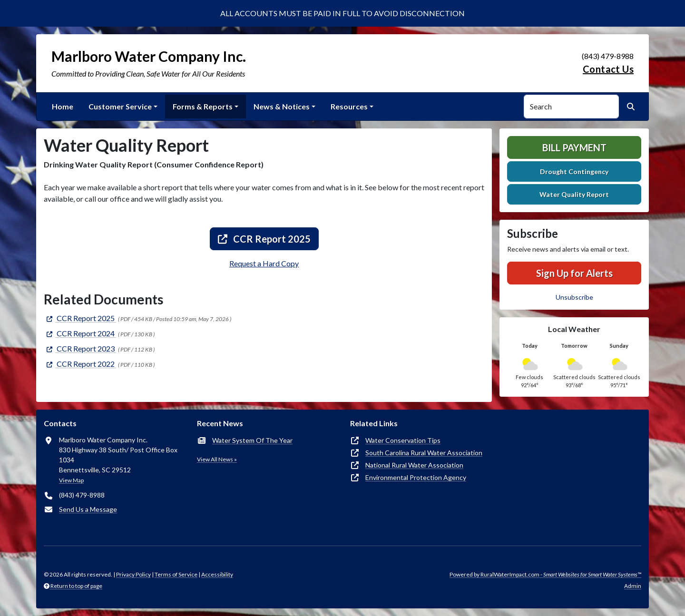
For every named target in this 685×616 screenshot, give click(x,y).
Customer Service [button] (120, 106)
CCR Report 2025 (264, 239)
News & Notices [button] (282, 106)
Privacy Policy (133, 574)
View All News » (217, 459)
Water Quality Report (574, 194)
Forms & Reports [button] (203, 106)
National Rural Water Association (414, 465)
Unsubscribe (574, 297)
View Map (71, 480)
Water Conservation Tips (403, 440)
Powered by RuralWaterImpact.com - (545, 574)
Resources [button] (349, 106)
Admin (633, 586)
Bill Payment (574, 147)
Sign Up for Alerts (574, 273)
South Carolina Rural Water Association (424, 453)
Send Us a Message (88, 509)
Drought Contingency (574, 171)
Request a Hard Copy (264, 263)
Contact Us (608, 69)
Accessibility (217, 574)
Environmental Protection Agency (416, 477)
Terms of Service (176, 574)
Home (63, 106)
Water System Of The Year (252, 440)
